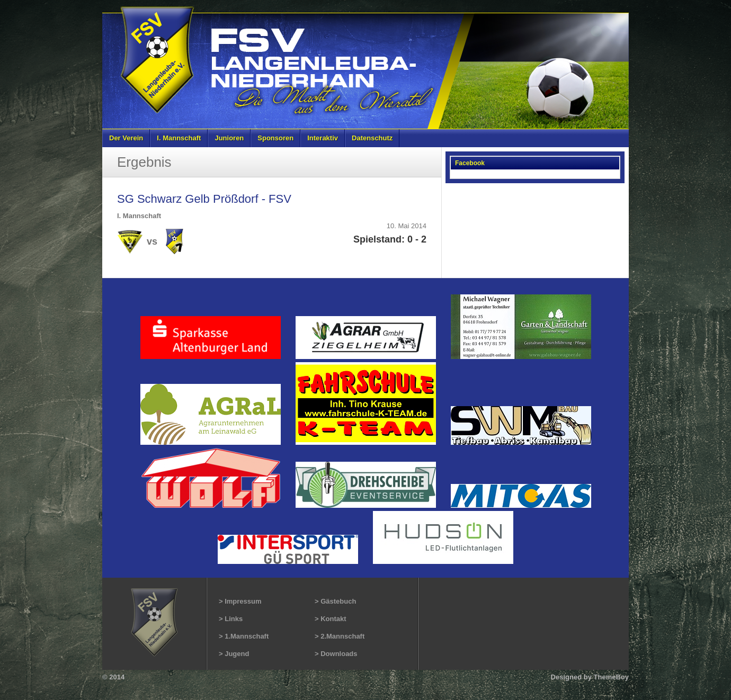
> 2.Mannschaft (340, 636)
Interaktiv (323, 138)
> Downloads (336, 654)
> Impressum (240, 601)
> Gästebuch (335, 601)
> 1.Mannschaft (244, 636)
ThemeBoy (611, 677)
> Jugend (234, 654)
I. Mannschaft (179, 138)
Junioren (229, 138)
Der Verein (126, 138)
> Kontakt (331, 619)
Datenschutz (372, 138)
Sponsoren (275, 138)
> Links (231, 619)
